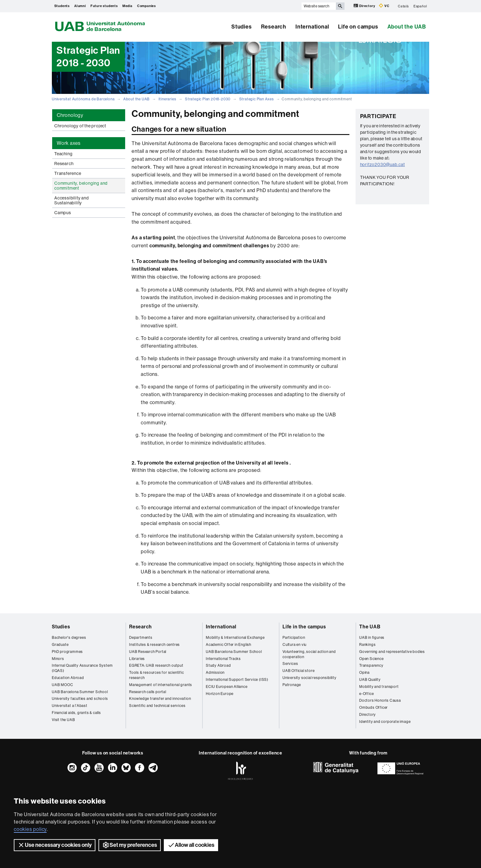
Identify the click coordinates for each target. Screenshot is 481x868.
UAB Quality (370, 680)
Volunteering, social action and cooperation (309, 654)
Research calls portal (148, 692)
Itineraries (167, 99)
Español (420, 6)
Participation (294, 638)
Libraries (137, 659)
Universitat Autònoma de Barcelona (83, 99)
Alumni (80, 6)
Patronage (292, 685)
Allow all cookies (191, 845)
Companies (146, 6)
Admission (215, 673)
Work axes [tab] (69, 143)
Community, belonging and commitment (81, 186)
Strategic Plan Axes (257, 99)
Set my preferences (130, 845)
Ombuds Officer (373, 708)
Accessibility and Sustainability (72, 200)
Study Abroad (218, 665)
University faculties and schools (80, 699)
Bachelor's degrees (69, 638)
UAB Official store (298, 671)
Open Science (371, 659)
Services (290, 664)
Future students (104, 6)
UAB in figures (372, 638)
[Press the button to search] (340, 6)
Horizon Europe (220, 694)
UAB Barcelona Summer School (80, 692)
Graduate (60, 645)
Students (62, 6)
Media (127, 6)
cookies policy (30, 829)
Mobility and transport (379, 687)
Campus (63, 213)
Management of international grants (161, 685)
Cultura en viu (294, 645)
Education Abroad (68, 678)
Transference (68, 173)
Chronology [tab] (70, 115)
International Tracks (223, 659)
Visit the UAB (63, 720)
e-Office (366, 694)
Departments (141, 638)
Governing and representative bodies (392, 652)
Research (274, 27)
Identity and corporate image (385, 722)
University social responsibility (310, 678)
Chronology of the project (80, 126)
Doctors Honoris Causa (380, 700)
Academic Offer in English (229, 645)
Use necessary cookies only (55, 845)
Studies (242, 27)
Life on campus (358, 27)
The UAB (370, 627)
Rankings (367, 645)
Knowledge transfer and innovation (160, 699)
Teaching (63, 154)
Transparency (371, 665)
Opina (364, 673)
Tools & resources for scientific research (157, 675)
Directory (365, 6)
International (312, 27)
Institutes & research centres (154, 645)
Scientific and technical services (157, 706)
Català (403, 6)
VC (384, 6)
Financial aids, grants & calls (76, 713)
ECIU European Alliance (227, 687)
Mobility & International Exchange (235, 638)
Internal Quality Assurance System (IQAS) (82, 668)
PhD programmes (67, 652)
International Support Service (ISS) (237, 680)
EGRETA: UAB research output (156, 665)
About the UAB (407, 27)
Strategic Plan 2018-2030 (208, 99)
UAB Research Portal (148, 652)
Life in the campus (304, 627)
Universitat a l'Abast (70, 706)
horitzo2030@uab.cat (383, 164)
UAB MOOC (62, 685)
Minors (58, 659)
